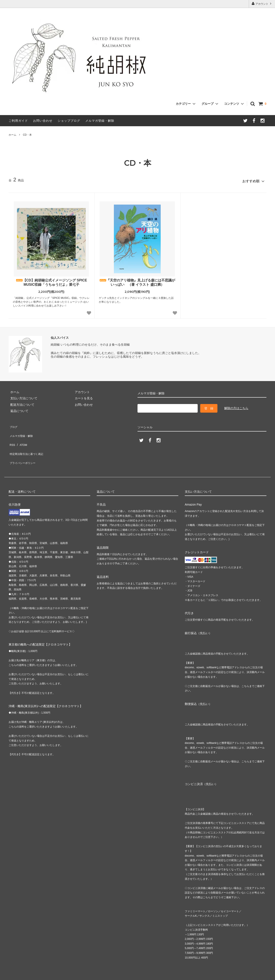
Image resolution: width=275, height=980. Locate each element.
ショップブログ (69, 121)
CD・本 (27, 135)
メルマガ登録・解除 (100, 121)
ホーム (12, 135)
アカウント (262, 4)
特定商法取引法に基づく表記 (28, 443)
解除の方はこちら (236, 407)
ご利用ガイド (18, 121)
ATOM (21, 437)
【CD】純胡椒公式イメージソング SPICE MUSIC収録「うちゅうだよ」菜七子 (52, 281)
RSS (12, 437)
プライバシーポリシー (24, 449)
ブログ (13, 424)
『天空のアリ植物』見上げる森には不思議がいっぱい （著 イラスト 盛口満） (137, 281)
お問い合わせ (43, 121)
